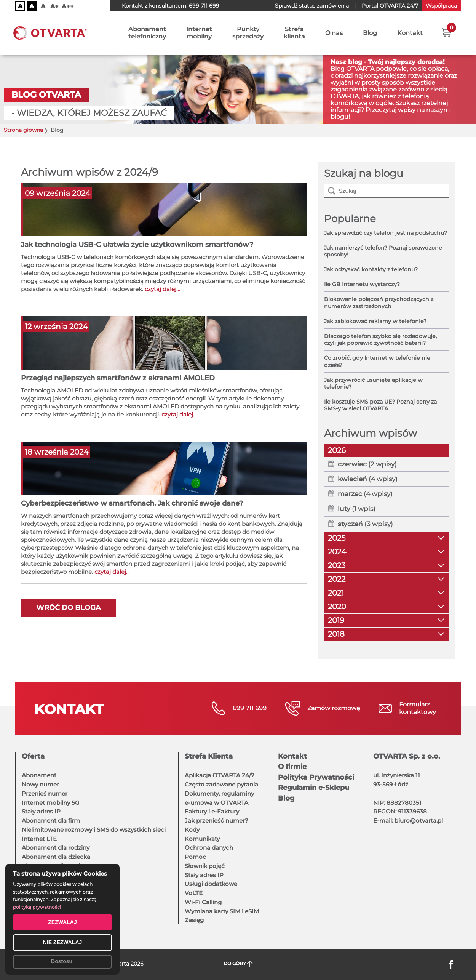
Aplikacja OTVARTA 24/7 (220, 775)
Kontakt (410, 33)
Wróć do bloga (68, 608)
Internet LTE (39, 839)
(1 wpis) (357, 509)
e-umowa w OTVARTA (216, 803)
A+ (54, 6)
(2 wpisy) (367, 464)
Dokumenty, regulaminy (219, 793)
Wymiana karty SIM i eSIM (222, 911)
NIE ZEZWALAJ (63, 942)
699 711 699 (204, 6)
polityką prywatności (37, 907)
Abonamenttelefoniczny (147, 33)
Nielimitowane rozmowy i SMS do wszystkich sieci (94, 830)
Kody (192, 830)
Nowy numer (40, 784)
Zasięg (194, 920)
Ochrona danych (209, 848)
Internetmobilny (199, 33)
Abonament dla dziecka (56, 857)
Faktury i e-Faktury (212, 811)
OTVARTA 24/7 (390, 6)
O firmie (292, 767)
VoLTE (194, 893)
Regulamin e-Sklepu (314, 788)
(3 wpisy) (365, 524)
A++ (68, 6)
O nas (334, 33)
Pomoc (195, 857)
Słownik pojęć (205, 866)
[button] (446, 32)
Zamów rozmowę (334, 708)
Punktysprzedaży (248, 33)
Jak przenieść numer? (216, 821)
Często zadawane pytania (221, 784)
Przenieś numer (45, 793)
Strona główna (23, 130)
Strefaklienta (294, 33)
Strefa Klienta (209, 756)
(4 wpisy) (368, 479)
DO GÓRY (238, 964)
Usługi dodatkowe (211, 884)
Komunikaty (202, 839)
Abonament (39, 775)
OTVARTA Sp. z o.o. (407, 756)
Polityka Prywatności (316, 777)
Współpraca (441, 6)
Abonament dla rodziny (56, 848)
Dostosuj (62, 961)
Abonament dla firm (51, 821)
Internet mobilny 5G (51, 803)
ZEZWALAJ (62, 922)
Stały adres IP (41, 811)
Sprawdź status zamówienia (312, 6)
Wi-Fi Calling (203, 902)
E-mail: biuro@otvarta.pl (408, 821)
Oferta (33, 756)
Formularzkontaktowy (418, 708)
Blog (370, 33)
